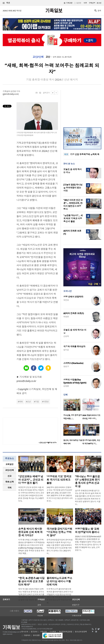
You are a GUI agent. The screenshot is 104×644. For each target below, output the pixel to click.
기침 (37, 402)
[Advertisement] (82, 107)
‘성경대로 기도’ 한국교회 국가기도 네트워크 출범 (59, 480)
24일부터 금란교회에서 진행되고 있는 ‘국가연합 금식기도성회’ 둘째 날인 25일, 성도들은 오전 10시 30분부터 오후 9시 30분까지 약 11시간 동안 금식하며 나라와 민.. (60, 494)
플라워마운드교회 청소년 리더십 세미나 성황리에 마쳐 (59, 581)
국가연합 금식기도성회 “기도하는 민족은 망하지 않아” (59, 532)
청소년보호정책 (81, 632)
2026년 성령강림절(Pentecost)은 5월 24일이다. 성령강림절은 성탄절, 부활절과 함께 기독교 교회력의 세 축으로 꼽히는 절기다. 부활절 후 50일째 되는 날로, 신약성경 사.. (88, 543)
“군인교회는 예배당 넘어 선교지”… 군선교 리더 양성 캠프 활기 (31, 480)
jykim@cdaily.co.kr (11, 94)
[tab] (9, 464)
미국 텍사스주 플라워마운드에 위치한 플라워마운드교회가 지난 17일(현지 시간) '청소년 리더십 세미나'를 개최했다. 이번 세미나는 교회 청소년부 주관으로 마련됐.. (60, 596)
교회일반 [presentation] (9, 464)
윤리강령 (36, 635)
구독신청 (92, 3)
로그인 (99, 3)
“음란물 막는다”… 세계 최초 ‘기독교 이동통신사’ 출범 (73, 218)
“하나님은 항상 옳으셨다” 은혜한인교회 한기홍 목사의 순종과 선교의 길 (87, 481)
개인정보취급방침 (66, 632)
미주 (85, 3)
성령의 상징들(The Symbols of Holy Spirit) (75, 381)
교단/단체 (38, 57)
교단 (48, 57)
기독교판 (69, 3)
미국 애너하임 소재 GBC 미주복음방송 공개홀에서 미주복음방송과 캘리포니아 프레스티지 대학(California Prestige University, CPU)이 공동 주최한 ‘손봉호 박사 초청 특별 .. (31, 546)
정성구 (66, 366)
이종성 (46, 402)
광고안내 (34, 632)
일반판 (79, 3)
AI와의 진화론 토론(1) (74, 313)
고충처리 (27, 635)
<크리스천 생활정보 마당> (48, 443)
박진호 (66, 300)
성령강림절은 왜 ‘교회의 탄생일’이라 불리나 (87, 530)
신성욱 (66, 336)
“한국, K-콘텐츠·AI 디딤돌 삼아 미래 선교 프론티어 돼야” (31, 581)
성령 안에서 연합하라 (73, 297)
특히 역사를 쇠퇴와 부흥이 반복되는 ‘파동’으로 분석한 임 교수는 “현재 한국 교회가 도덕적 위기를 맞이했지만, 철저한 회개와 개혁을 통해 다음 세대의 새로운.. (31, 594)
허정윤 (66, 317)
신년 (29, 402)
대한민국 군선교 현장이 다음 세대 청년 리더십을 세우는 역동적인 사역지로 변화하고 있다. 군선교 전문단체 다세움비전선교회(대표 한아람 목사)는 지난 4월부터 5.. (31, 494)
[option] (73, 410)
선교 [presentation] (10, 476)
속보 (66, 154)
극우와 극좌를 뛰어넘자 (74, 346)
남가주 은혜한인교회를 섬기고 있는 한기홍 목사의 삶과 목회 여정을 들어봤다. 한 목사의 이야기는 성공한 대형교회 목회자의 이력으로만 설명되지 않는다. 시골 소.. (88, 497)
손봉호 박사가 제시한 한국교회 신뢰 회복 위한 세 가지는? (30, 532)
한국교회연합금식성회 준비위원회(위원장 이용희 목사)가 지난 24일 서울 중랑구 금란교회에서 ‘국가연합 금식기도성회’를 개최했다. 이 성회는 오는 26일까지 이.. (60, 546)
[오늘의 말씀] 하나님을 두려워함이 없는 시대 (73, 188)
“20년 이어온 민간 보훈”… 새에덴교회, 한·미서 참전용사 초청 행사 (73, 205)
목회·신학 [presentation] (9, 482)
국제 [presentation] (10, 488)
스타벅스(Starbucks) (73, 363)
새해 (21, 402)
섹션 (6, 3)
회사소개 (25, 632)
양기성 (66, 350)
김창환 (66, 386)
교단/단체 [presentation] (9, 470)
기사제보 (53, 632)
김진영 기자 (15, 91)
